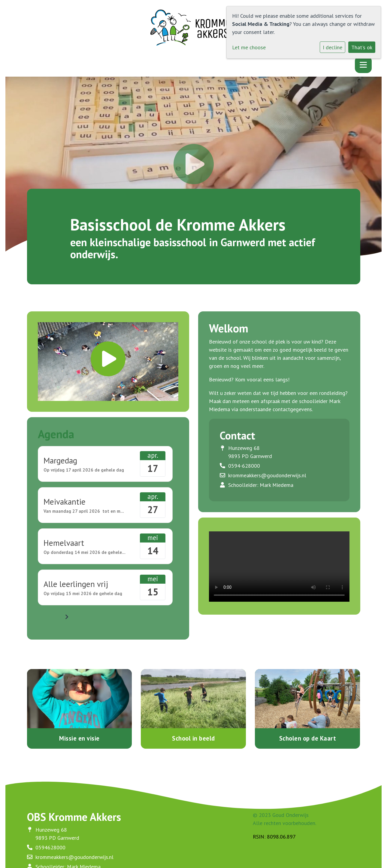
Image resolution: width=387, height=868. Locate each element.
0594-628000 (244, 466)
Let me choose (249, 47)
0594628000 (50, 847)
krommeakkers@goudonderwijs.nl (267, 475)
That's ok (362, 47)
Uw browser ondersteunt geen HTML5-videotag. (279, 567)
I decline (333, 47)
